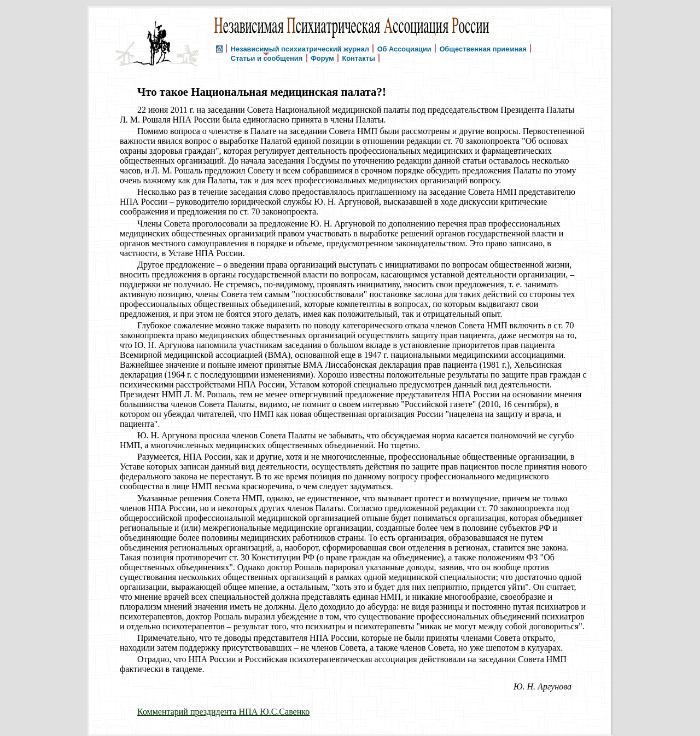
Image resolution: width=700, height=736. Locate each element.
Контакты (358, 58)
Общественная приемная (483, 48)
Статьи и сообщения (267, 58)
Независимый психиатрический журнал (300, 48)
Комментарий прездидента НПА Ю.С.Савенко (223, 712)
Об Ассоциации (404, 48)
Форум (322, 58)
